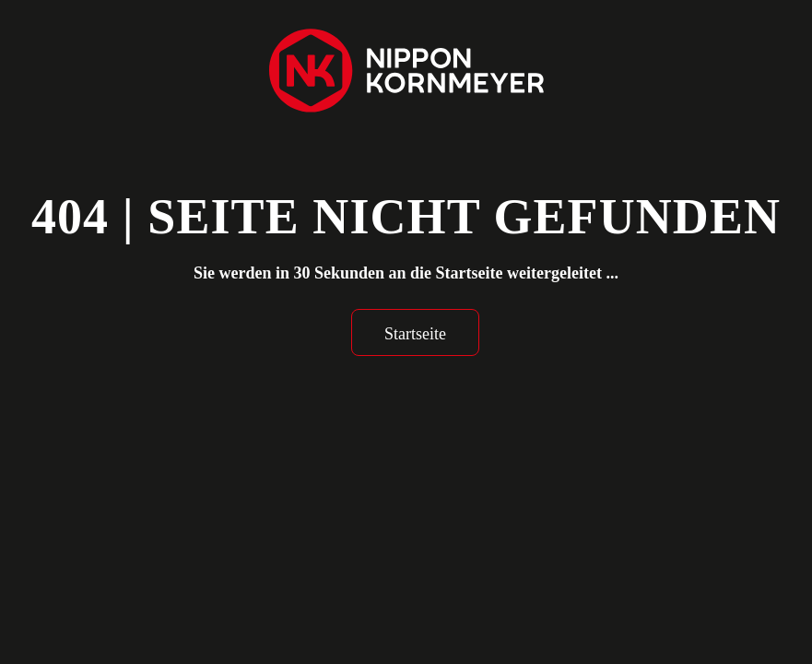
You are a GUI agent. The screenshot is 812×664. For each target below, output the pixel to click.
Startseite (415, 334)
